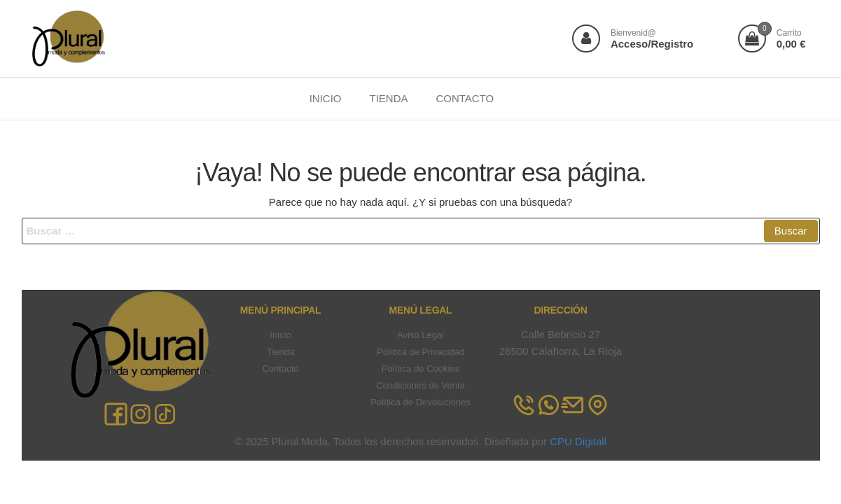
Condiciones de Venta (420, 385)
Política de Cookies (420, 369)
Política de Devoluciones (420, 402)
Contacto (280, 369)
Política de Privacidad (420, 352)
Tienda (280, 352)
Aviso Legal (420, 335)
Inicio (280, 335)
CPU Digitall (578, 441)
